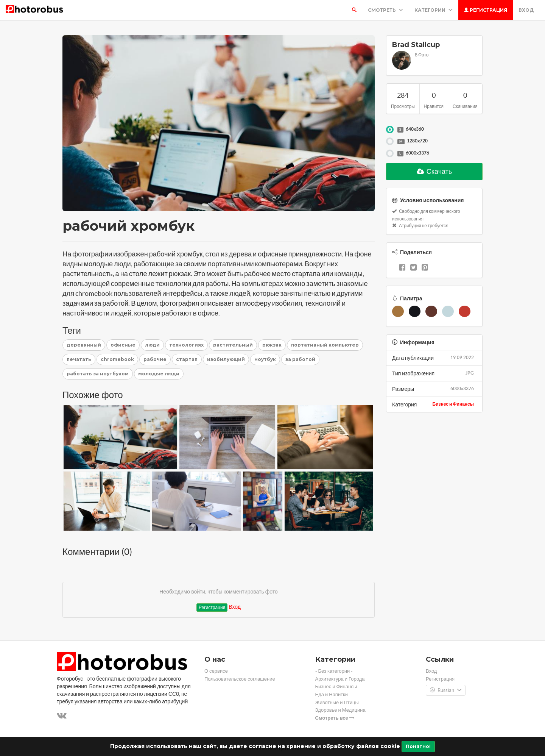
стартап (187, 359)
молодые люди (159, 374)
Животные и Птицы (337, 702)
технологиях (186, 345)
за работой (300, 359)
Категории (434, 10)
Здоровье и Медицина (340, 710)
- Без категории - (334, 671)
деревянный (84, 345)
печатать (79, 359)
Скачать (434, 171)
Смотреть (385, 10)
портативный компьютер (325, 345)
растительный (233, 345)
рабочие (155, 359)
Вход (526, 10)
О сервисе (216, 671)
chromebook (117, 359)
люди (152, 345)
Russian (446, 690)
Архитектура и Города (340, 679)
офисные (123, 345)
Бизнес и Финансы (453, 404)
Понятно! (418, 746)
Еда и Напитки (332, 694)
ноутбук (265, 359)
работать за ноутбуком (98, 374)
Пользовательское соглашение (240, 679)
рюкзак (272, 345)
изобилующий (226, 359)
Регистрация (486, 10)
